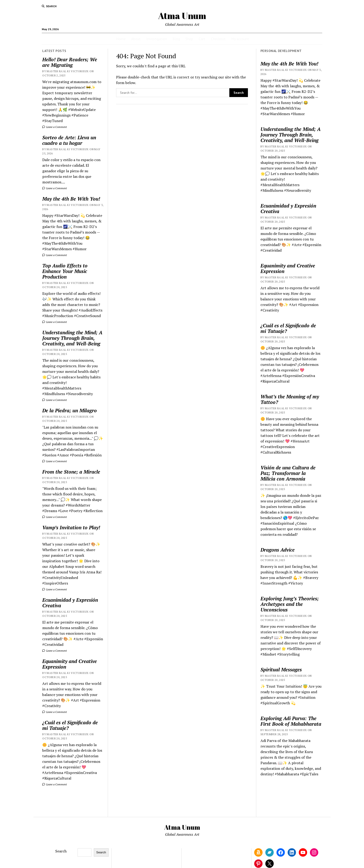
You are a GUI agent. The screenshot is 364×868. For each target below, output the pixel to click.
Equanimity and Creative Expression (70, 664)
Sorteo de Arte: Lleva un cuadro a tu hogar (69, 140)
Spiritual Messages (281, 670)
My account (240, 39)
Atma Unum (182, 16)
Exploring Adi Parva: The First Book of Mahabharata (291, 721)
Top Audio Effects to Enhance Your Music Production (65, 271)
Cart (202, 39)
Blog (176, 39)
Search (61, 851)
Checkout (218, 39)
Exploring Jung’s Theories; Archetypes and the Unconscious (290, 604)
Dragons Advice (278, 550)
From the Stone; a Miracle (71, 472)
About (136, 39)
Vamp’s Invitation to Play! (71, 527)
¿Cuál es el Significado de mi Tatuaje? (70, 725)
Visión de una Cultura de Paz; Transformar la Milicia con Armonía (288, 473)
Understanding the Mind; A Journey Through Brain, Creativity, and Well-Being (72, 338)
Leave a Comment (55, 127)
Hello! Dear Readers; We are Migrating (70, 62)
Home (121, 39)
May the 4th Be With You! (71, 199)
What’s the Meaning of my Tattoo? (290, 399)
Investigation (157, 39)
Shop (189, 39)
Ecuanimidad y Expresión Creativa (70, 603)
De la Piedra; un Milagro (70, 410)
